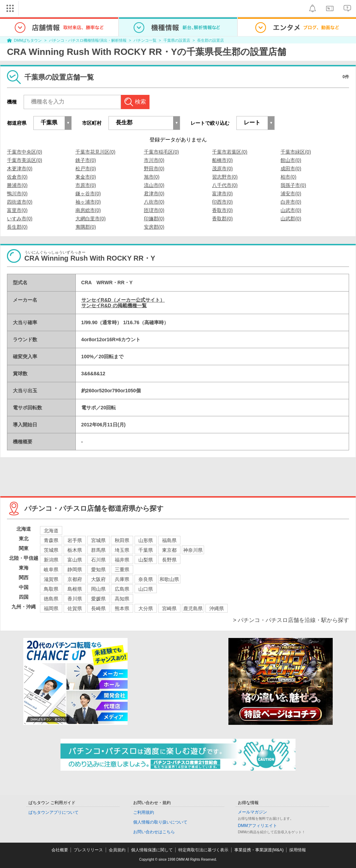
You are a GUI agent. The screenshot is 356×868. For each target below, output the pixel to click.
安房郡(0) (154, 227)
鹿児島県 (193, 608)
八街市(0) (154, 202)
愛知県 (98, 570)
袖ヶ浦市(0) (88, 202)
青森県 (51, 540)
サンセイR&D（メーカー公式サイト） (123, 300)
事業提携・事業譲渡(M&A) (259, 850)
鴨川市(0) (17, 194)
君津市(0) (154, 194)
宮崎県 (169, 608)
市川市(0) (154, 160)
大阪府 (98, 579)
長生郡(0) (17, 227)
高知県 (122, 599)
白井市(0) (291, 202)
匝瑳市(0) (154, 210)
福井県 (122, 560)
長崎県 (98, 608)
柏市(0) (288, 177)
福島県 (169, 540)
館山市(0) (291, 160)
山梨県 (146, 560)
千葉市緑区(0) (296, 152)
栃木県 (75, 550)
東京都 (169, 550)
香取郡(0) (222, 219)
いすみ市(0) (20, 219)
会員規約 (117, 850)
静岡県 (75, 570)
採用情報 (298, 850)
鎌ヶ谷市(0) (88, 194)
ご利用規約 (144, 812)
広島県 (122, 589)
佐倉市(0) (17, 177)
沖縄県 (217, 608)
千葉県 (146, 550)
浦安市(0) (291, 194)
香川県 (75, 599)
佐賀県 (75, 608)
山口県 (146, 589)
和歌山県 (169, 579)
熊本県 (122, 608)
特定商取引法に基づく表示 (203, 850)
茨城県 (51, 550)
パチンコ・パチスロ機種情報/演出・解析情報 (88, 40)
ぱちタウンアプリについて (54, 812)
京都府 (75, 579)
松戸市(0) (86, 169)
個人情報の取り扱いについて (160, 822)
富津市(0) (222, 194)
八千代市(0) (225, 185)
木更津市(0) (20, 169)
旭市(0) (152, 177)
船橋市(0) (222, 160)
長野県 (169, 560)
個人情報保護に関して (152, 850)
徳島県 (51, 599)
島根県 (75, 589)
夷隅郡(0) (86, 227)
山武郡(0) (291, 219)
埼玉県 (122, 550)
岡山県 (98, 589)
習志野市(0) (225, 177)
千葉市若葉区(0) (230, 152)
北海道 (51, 531)
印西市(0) (222, 202)
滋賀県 (51, 579)
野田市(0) (154, 169)
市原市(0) (86, 185)
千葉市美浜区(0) (25, 160)
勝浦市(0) (17, 185)
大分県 (146, 608)
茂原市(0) (222, 169)
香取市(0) (222, 210)
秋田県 (122, 540)
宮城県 (98, 540)
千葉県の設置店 (177, 40)
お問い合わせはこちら (154, 832)
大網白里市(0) (91, 219)
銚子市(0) (86, 160)
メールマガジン (252, 812)
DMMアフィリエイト (257, 826)
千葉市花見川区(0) (95, 152)
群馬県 (98, 550)
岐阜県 (51, 570)
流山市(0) (154, 185)
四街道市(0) (20, 202)
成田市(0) (291, 169)
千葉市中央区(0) (25, 152)
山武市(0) (291, 210)
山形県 (146, 540)
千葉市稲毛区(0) (161, 152)
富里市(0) (17, 210)
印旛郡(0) (154, 219)
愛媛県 (98, 599)
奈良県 (146, 579)
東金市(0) (86, 177)
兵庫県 (122, 579)
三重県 (122, 570)
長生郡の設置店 (211, 40)
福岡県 (51, 608)
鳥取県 (51, 589)
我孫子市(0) (293, 185)
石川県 (98, 560)
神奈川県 (193, 550)
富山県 (75, 560)
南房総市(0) (88, 210)
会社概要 (60, 850)
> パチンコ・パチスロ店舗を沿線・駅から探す (291, 620)
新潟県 (51, 560)
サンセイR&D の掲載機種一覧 (114, 305)
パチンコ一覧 (145, 40)
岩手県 (75, 540)
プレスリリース (88, 850)
